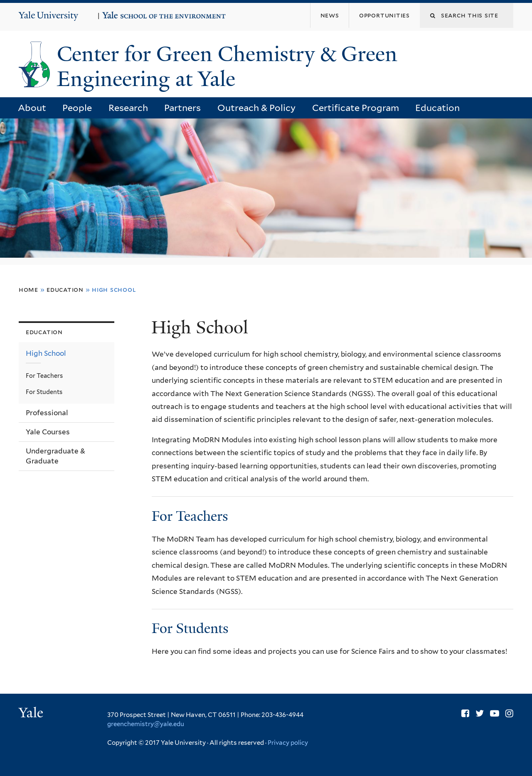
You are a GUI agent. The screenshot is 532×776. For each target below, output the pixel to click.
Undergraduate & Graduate (55, 456)
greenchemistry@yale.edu (146, 724)
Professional (47, 413)
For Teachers (190, 516)
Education (437, 108)
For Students (190, 628)
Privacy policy (288, 743)
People (77, 108)
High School (46, 353)
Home (28, 289)
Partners (182, 108)
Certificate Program (356, 108)
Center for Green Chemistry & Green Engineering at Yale (227, 67)
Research (128, 108)
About (32, 108)
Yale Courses (48, 432)
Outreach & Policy (256, 108)
